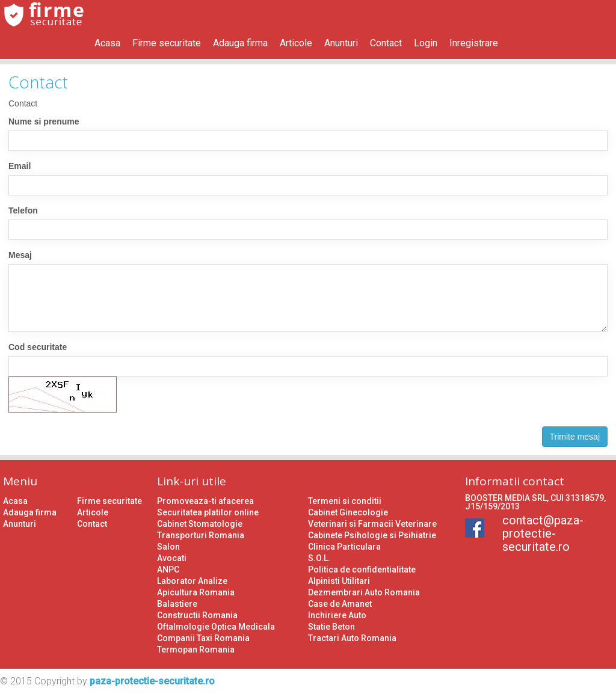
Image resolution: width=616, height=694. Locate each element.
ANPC (168, 570)
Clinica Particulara (344, 547)
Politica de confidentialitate (362, 570)
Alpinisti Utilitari (339, 581)
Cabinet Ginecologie (348, 512)
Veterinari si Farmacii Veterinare (372, 524)
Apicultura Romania (196, 592)
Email (20, 166)
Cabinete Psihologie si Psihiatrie (372, 535)
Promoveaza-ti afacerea (205, 501)
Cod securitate (38, 347)
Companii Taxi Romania (203, 638)
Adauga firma (240, 43)
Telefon (23, 210)
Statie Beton (331, 627)
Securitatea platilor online (208, 512)
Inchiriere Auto (337, 615)
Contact (386, 43)
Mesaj (20, 255)
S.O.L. (319, 558)
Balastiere (177, 604)
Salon (168, 547)
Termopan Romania (196, 649)
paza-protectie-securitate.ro (152, 681)
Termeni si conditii (345, 501)
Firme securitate (167, 43)
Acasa (107, 43)
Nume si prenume (44, 121)
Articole (296, 43)
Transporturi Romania (201, 535)
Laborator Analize (192, 581)
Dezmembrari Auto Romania (364, 592)
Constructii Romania (197, 615)
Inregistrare (474, 43)
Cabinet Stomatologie (200, 524)
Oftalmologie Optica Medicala (216, 627)
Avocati (172, 558)
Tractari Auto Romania (352, 638)
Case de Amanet (340, 604)
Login (426, 43)
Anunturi (341, 43)
